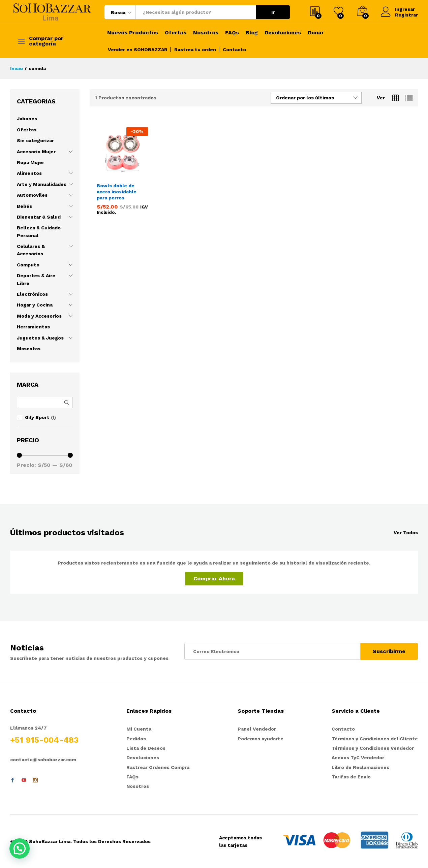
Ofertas (176, 33)
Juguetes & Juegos (40, 338)
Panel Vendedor (257, 729)
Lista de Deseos (146, 748)
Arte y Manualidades (42, 184)
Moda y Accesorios (39, 316)
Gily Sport (37, 417)
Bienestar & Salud (39, 217)
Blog (252, 33)
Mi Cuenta (139, 729)
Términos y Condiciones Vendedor (373, 748)
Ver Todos (406, 533)
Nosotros (206, 33)
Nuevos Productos (133, 33)
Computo (28, 265)
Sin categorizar (35, 140)
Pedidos (136, 739)
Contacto (234, 50)
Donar (316, 33)
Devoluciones (283, 33)
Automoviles (32, 195)
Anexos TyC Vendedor (358, 758)
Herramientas (33, 327)
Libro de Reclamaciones (360, 767)
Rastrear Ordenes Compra (158, 767)
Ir (273, 12)
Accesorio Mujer (36, 152)
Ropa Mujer (30, 162)
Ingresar (398, 9)
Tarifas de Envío (351, 777)
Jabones (27, 119)
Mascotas (29, 349)
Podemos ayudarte (261, 739)
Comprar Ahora (214, 578)
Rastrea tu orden (195, 50)
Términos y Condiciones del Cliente (375, 739)
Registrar (406, 15)
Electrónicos (32, 294)
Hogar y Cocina (35, 305)
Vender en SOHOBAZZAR (138, 50)
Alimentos (29, 173)
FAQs (232, 33)
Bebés (24, 206)
